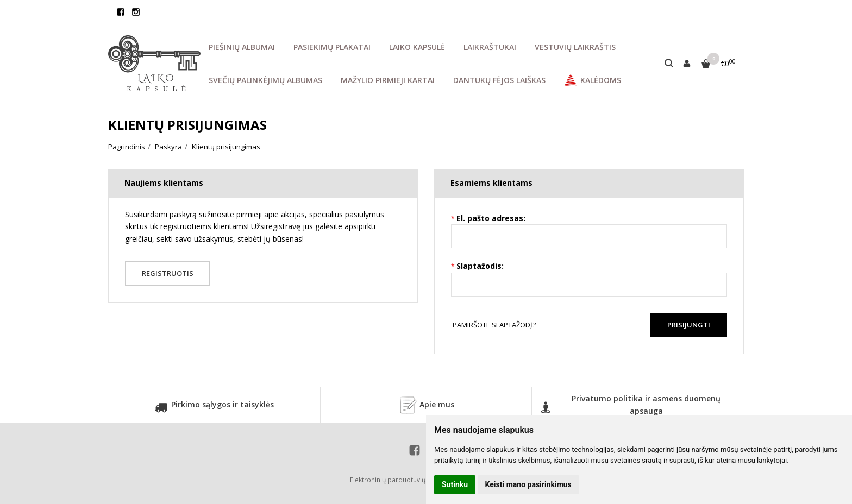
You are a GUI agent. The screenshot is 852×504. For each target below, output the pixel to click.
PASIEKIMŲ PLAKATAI (332, 47)
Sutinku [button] (455, 484)
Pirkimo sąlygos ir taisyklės (214, 409)
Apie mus (426, 405)
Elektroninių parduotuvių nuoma (399, 480)
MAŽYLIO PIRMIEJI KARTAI (388, 80)
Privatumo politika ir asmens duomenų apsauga (630, 406)
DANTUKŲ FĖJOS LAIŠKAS (499, 80)
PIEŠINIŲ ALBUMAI (242, 47)
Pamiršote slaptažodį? (494, 325)
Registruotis (168, 273)
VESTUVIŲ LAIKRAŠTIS (575, 47)
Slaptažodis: (480, 266)
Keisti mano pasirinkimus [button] (528, 484)
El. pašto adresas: (491, 218)
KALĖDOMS (593, 80)
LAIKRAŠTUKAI (490, 47)
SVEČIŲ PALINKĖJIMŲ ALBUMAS (265, 80)
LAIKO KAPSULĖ (417, 47)
